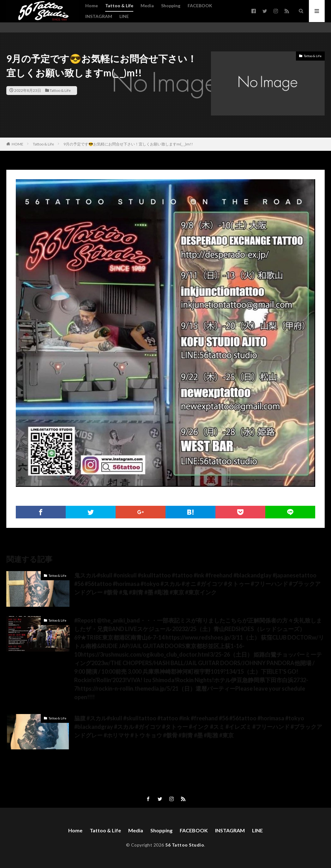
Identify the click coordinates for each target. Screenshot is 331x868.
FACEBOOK (200, 6)
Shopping (171, 6)
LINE (124, 16)
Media (147, 6)
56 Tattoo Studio (185, 845)
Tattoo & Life (119, 6)
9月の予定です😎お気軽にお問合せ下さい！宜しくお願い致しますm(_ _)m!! (128, 144)
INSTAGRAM (99, 16)
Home (92, 6)
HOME (18, 144)
